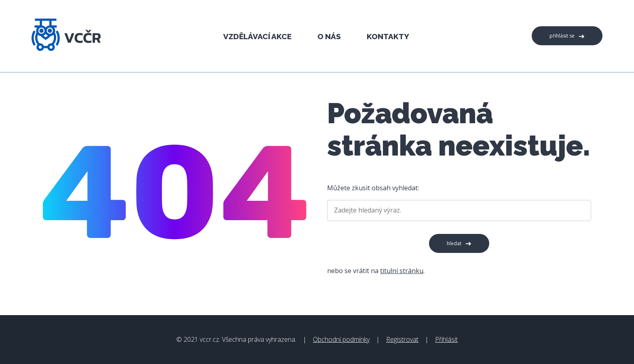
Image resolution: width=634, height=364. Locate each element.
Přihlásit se (562, 36)
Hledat (454, 243)
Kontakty (388, 36)
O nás (329, 36)
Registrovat (402, 339)
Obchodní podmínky (341, 339)
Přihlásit (446, 339)
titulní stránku (402, 271)
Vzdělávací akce (257, 36)
